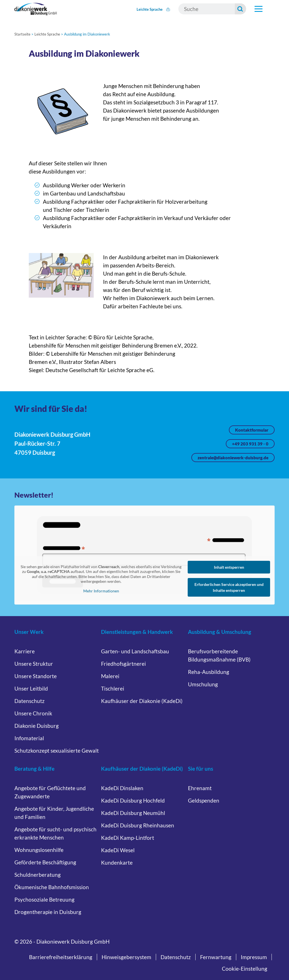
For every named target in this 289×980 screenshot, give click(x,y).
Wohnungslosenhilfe (39, 850)
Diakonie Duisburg (37, 726)
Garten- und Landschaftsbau (135, 651)
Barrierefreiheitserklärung (61, 957)
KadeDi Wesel (118, 850)
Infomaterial (29, 738)
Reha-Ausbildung (209, 672)
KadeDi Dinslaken (122, 788)
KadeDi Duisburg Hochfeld (133, 800)
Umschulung (203, 684)
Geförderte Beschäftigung (45, 862)
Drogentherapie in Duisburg (48, 912)
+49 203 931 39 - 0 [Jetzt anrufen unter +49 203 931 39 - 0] (250, 444)
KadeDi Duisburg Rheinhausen (138, 825)
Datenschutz (29, 701)
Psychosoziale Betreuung (44, 899)
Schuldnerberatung (38, 875)
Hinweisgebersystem (126, 957)
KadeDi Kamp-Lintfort (128, 838)
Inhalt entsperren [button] (229, 567)
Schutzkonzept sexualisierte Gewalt (57, 751)
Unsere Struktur (34, 664)
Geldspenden (204, 800)
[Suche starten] (240, 9)
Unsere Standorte (36, 676)
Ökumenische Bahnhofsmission (52, 887)
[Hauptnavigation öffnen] (259, 9)
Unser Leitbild (31, 688)
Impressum (254, 957)
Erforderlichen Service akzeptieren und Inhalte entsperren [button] (229, 587)
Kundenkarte (117, 863)
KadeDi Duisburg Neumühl (133, 813)
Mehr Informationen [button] (101, 591)
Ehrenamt (200, 788)
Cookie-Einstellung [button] (245, 969)
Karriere (25, 651)
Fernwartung (216, 957)
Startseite (22, 34)
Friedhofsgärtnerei (123, 664)
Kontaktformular (252, 430)
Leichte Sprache (153, 9)
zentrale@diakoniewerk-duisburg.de (233, 458)
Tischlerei (113, 688)
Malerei (110, 676)
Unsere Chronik (33, 713)
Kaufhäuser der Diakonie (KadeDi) (142, 701)
